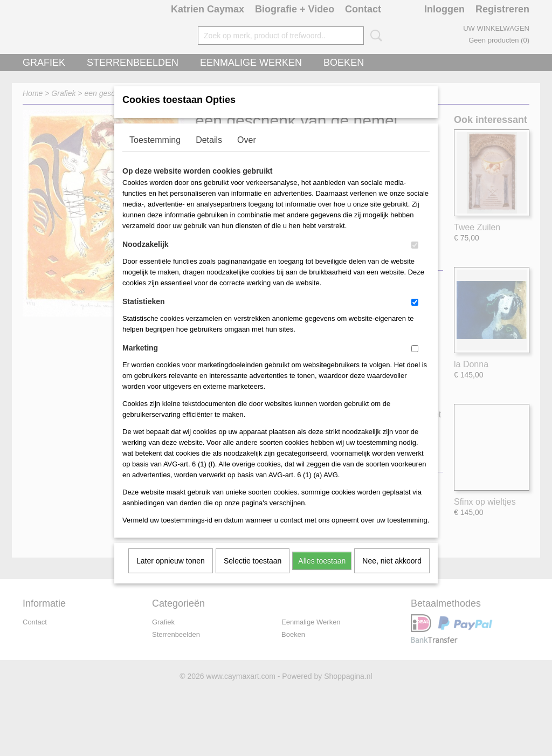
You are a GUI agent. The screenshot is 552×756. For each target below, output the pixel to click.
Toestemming (155, 154)
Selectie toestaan (253, 575)
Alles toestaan (322, 575)
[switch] (415, 259)
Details (209, 154)
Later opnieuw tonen (171, 575)
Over (247, 154)
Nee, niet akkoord (392, 575)
